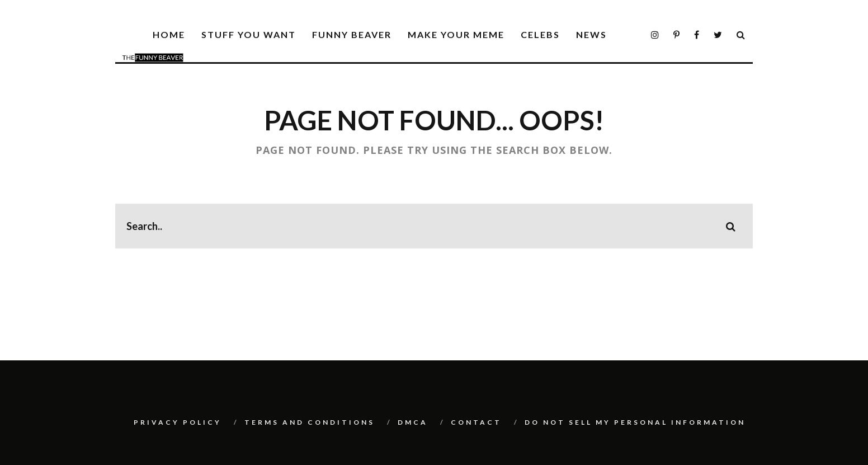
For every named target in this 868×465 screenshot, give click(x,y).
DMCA (413, 422)
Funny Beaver (352, 34)
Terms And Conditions (310, 422)
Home (169, 34)
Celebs (540, 34)
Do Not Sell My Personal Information (635, 422)
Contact (476, 422)
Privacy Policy (178, 422)
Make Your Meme (456, 34)
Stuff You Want (249, 34)
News (591, 34)
